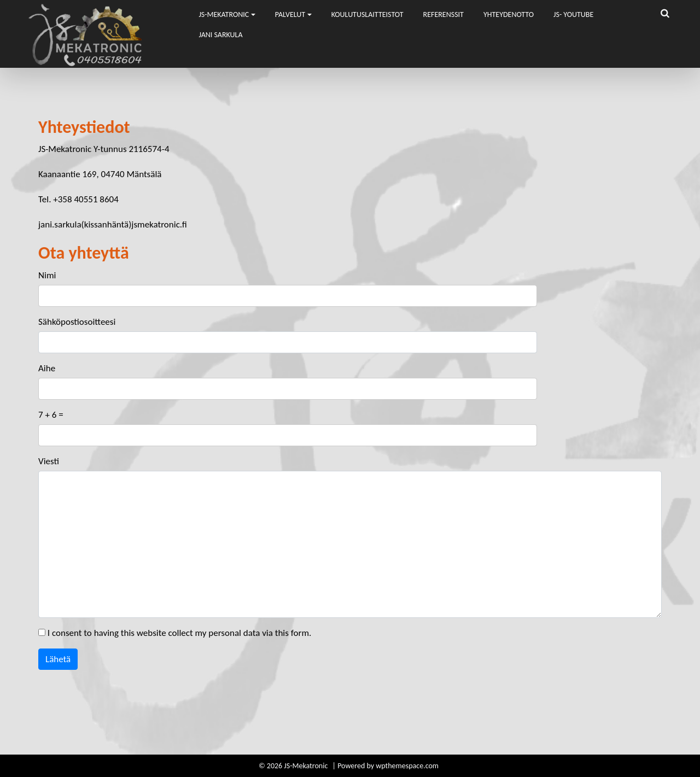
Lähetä (58, 659)
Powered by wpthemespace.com (388, 766)
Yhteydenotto (509, 14)
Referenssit (444, 14)
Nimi (47, 275)
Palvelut (290, 14)
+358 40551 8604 (86, 199)
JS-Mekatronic (224, 14)
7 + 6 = (51, 415)
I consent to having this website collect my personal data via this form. (180, 633)
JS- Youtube (573, 14)
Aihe (47, 368)
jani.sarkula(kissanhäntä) (85, 224)
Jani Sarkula (220, 35)
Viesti (49, 461)
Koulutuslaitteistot (367, 14)
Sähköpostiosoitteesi (77, 322)
